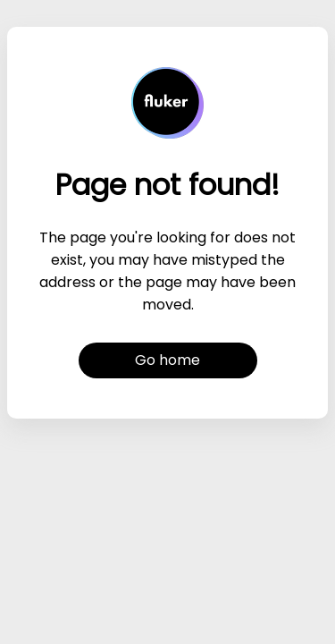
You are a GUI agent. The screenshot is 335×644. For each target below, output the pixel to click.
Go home (167, 360)
